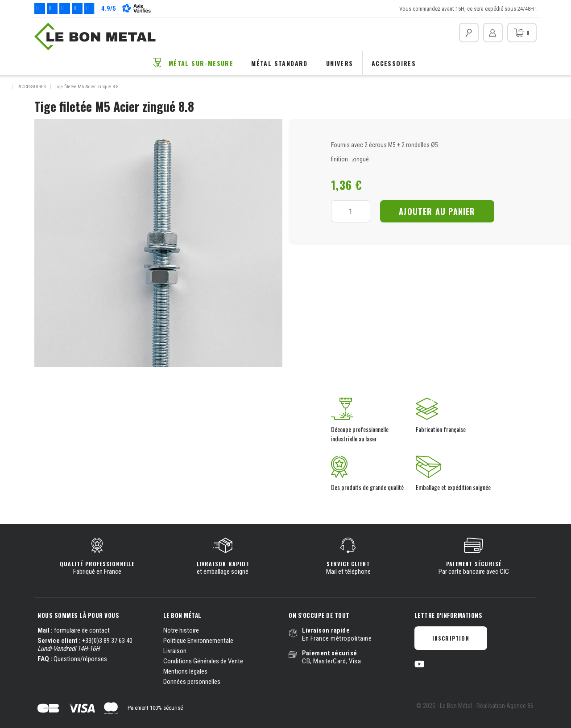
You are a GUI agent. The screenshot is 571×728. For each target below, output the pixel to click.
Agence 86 (520, 706)
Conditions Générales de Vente (203, 661)
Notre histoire (181, 630)
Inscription (451, 638)
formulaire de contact (82, 630)
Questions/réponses (80, 659)
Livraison (175, 651)
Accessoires (394, 63)
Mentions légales (185, 671)
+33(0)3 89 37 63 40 (107, 641)
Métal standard (279, 63)
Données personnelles (192, 682)
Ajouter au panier (437, 211)
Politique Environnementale (198, 641)
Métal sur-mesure (201, 63)
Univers (340, 63)
